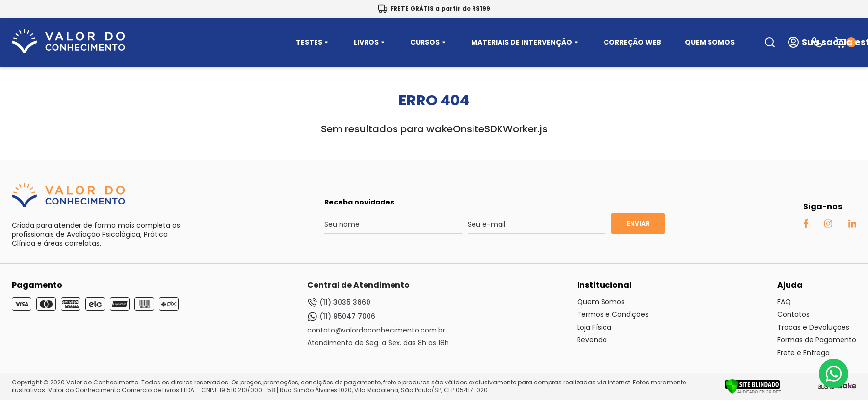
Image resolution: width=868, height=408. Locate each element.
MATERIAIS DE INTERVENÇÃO (526, 42)
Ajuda (790, 285)
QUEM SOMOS (710, 42)
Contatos (793, 314)
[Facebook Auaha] (806, 226)
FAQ (784, 302)
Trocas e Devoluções (813, 327)
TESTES (313, 42)
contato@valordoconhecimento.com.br (376, 330)
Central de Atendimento (358, 285)
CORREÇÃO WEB (632, 42)
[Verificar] (752, 392)
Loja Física (594, 327)
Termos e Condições (613, 314)
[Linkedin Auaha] (852, 225)
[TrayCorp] (846, 386)
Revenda (592, 340)
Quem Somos (601, 302)
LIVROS (370, 42)
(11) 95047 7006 (341, 317)
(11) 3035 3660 (339, 302)
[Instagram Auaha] (828, 225)
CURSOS (429, 42)
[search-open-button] (770, 42)
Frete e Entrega (803, 353)
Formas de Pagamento (817, 340)
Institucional (604, 285)
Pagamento (37, 285)
